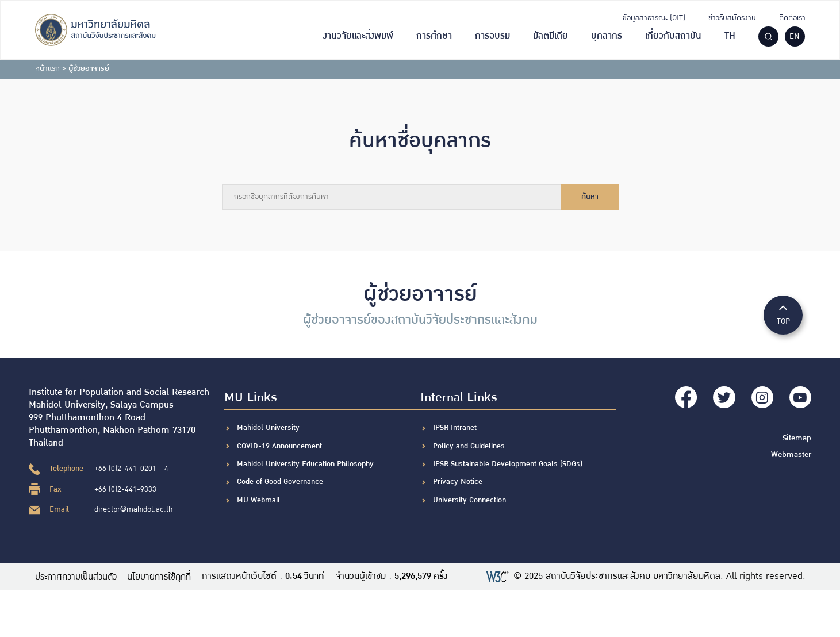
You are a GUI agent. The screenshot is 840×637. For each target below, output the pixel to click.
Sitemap (798, 436)
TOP (783, 314)
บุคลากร (607, 36)
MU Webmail (258, 500)
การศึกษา (434, 36)
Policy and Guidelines (469, 446)
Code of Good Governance (280, 482)
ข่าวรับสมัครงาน (732, 18)
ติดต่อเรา (792, 18)
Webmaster (792, 452)
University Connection (469, 500)
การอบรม (492, 36)
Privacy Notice (458, 482)
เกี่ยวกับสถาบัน (673, 36)
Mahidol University (268, 428)
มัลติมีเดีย (551, 36)
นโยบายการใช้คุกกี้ (166, 577)
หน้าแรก (47, 68)
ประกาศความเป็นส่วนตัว (78, 577)
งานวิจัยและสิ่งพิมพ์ (358, 36)
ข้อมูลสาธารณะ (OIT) (654, 18)
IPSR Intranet (455, 428)
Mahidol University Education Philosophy (305, 464)
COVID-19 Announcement (281, 446)
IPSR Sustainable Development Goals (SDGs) (508, 464)
